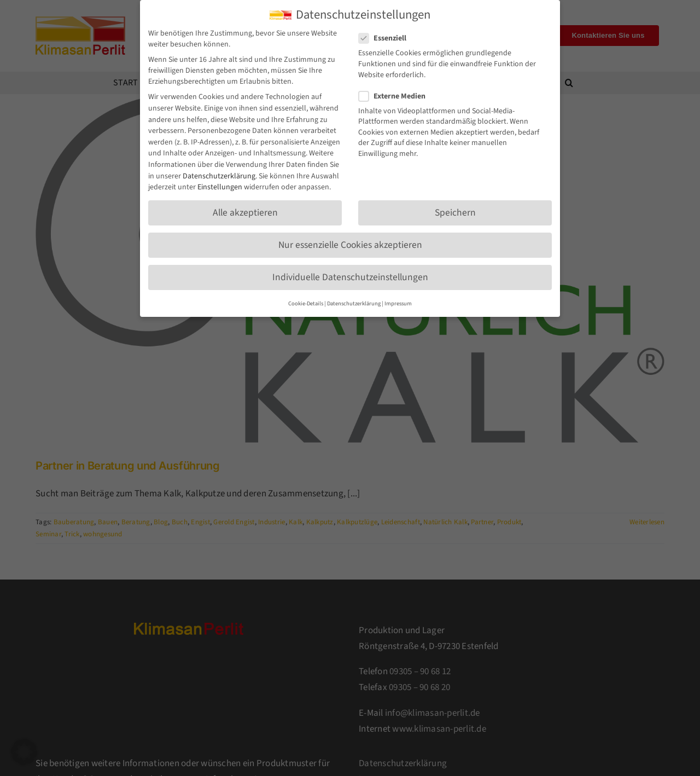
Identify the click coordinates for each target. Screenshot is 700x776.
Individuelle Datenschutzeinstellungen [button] (350, 274)
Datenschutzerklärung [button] (354, 300)
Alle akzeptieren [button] (245, 209)
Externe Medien (396, 93)
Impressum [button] (398, 300)
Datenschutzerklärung (219, 173)
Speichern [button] (455, 209)
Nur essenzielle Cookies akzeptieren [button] (350, 242)
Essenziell (387, 35)
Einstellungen (220, 184)
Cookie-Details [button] (306, 300)
